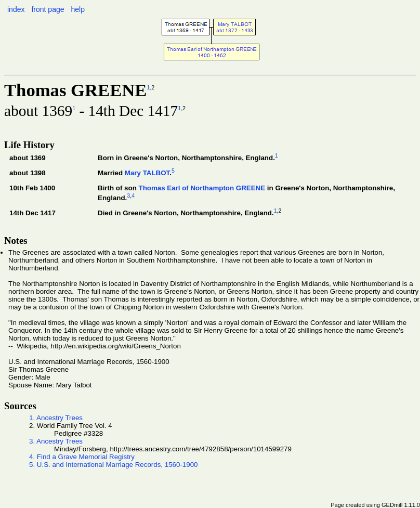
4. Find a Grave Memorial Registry (82, 457)
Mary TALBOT (147, 173)
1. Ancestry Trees (56, 418)
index (16, 9)
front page (48, 9)
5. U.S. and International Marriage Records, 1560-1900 (114, 465)
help (77, 9)
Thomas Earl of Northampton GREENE (202, 188)
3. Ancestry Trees (56, 441)
